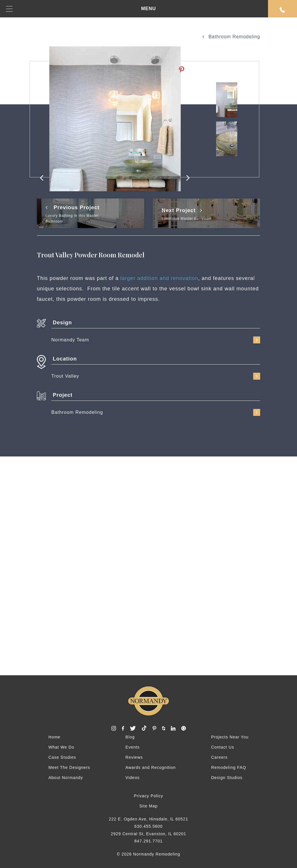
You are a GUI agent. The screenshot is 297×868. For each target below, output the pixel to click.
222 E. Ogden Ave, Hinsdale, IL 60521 (148, 819)
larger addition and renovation (159, 278)
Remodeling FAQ (229, 767)
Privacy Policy (148, 796)
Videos (133, 778)
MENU (81, 9)
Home (54, 737)
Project (63, 395)
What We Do (61, 747)
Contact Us (223, 747)
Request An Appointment (282, 10)
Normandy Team (156, 340)
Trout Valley (156, 376)
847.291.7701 (148, 841)
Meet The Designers (69, 767)
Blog (130, 737)
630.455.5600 (148, 826)
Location (65, 359)
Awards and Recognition (151, 767)
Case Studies (62, 757)
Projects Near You (230, 737)
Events (133, 747)
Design (62, 323)
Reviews (134, 757)
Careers (219, 757)
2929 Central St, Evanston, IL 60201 (148, 834)
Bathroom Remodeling (231, 37)
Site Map (148, 806)
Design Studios (227, 778)
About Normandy (66, 778)
